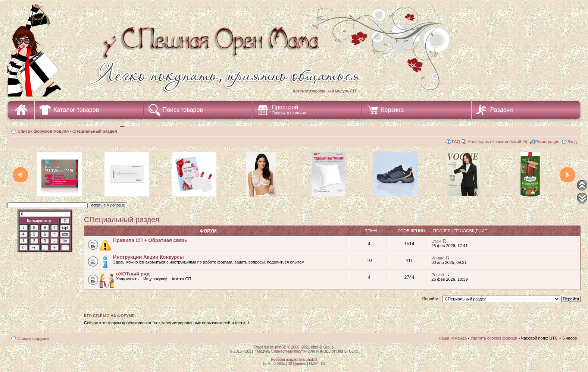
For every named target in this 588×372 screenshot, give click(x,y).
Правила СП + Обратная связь (150, 240)
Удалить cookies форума (494, 338)
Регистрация (547, 142)
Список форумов (34, 338)
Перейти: (431, 299)
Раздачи (502, 110)
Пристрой (289, 110)
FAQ (456, 142)
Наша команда (452, 338)
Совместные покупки (289, 351)
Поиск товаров (183, 110)
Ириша (438, 258)
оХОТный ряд (133, 274)
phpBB (281, 347)
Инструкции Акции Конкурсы (148, 257)
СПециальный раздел (95, 131)
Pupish (438, 275)
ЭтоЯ (436, 241)
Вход (572, 142)
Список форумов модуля (43, 131)
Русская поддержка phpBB (294, 360)
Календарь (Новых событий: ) (498, 142)
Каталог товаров (76, 110)
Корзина (392, 110)
